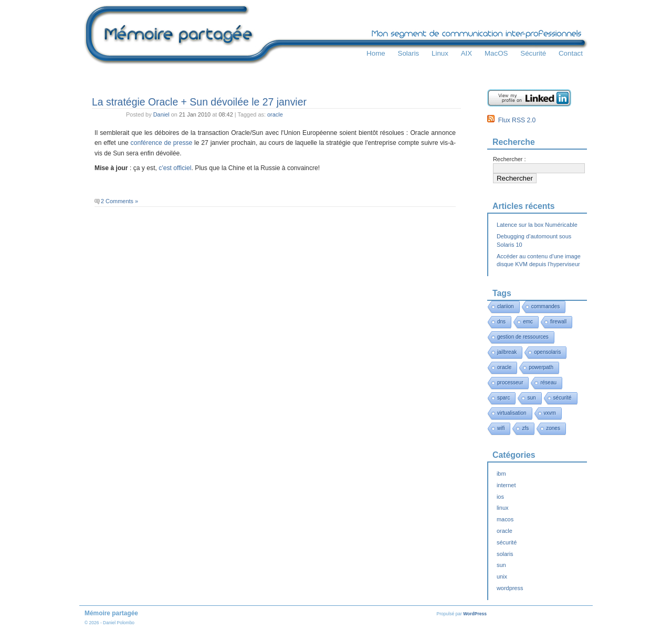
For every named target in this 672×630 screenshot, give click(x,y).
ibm (501, 474)
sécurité (563, 398)
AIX (467, 53)
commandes (545, 306)
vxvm (550, 413)
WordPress (475, 614)
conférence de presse (162, 143)
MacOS (496, 53)
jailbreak (507, 352)
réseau (548, 382)
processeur (510, 382)
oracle (275, 114)
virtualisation (512, 413)
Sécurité (533, 53)
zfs (525, 428)
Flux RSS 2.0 (511, 120)
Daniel (161, 114)
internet (506, 485)
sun (531, 398)
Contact (571, 53)
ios (500, 497)
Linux (440, 53)
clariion (506, 306)
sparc (503, 398)
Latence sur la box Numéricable (537, 225)
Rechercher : (510, 159)
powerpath (541, 367)
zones (553, 428)
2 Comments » (119, 201)
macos (505, 519)
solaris (505, 554)
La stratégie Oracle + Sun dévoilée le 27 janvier (199, 102)
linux (503, 508)
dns (501, 322)
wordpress (510, 588)
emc (528, 322)
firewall (558, 322)
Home (376, 53)
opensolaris (547, 352)
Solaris (408, 53)
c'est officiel (175, 168)
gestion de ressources (523, 337)
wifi (501, 428)
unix (502, 576)
